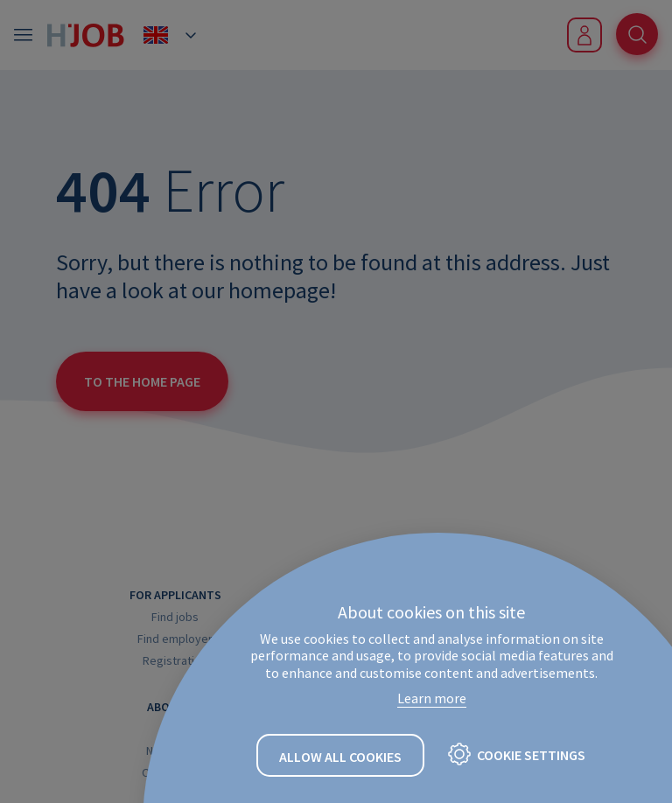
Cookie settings (531, 755)
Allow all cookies (340, 757)
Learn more (432, 698)
